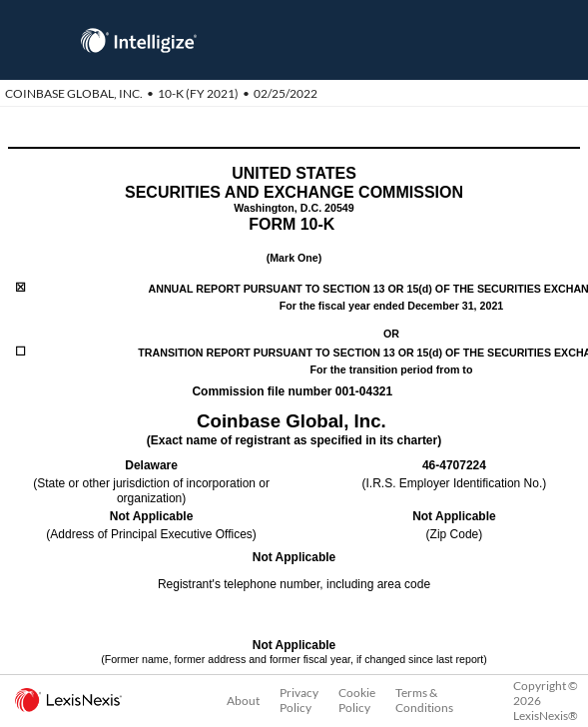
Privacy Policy (299, 700)
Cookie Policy (357, 700)
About (243, 701)
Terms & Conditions (424, 700)
